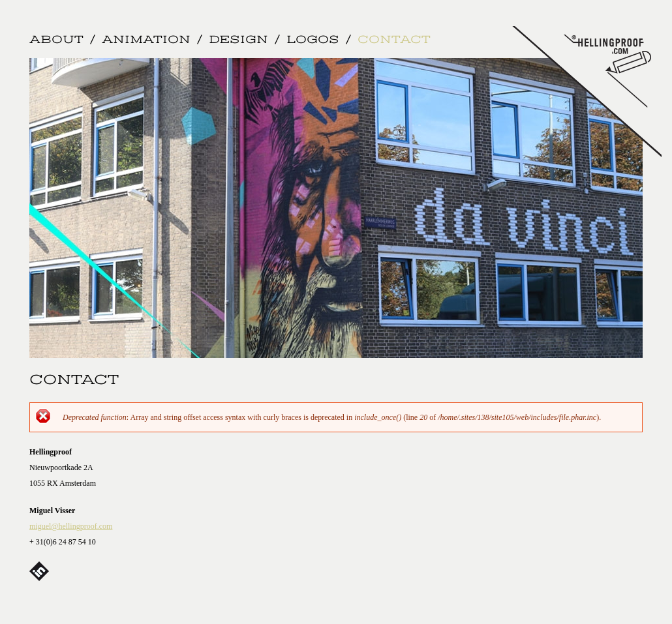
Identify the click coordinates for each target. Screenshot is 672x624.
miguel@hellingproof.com (71, 526)
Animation (146, 40)
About (56, 40)
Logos (313, 40)
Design (238, 40)
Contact (394, 40)
